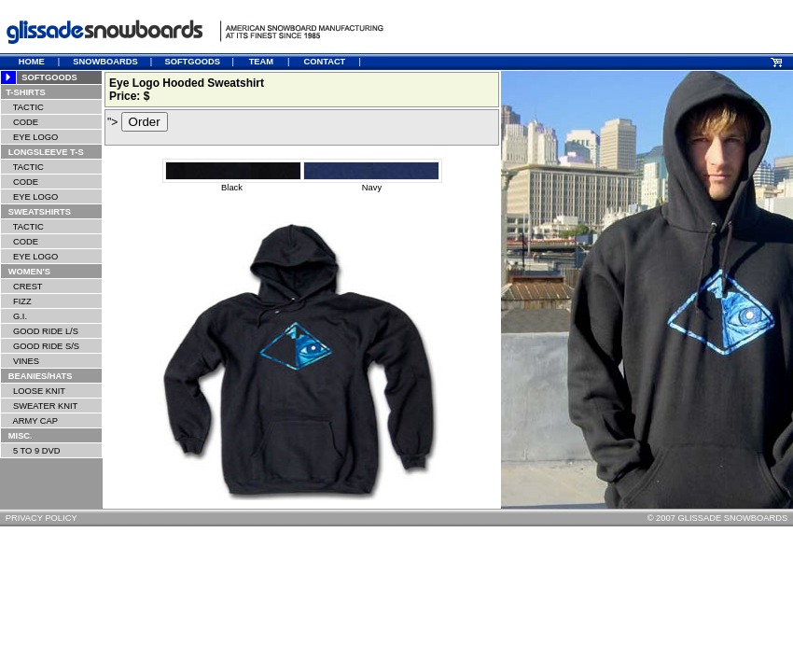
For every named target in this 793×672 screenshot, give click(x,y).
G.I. (14, 316)
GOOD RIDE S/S (40, 346)
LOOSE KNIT (33, 391)
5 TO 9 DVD (30, 451)
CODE (20, 122)
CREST (22, 287)
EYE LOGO (29, 137)
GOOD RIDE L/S (40, 331)
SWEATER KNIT (39, 406)
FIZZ (16, 301)
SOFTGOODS (192, 62)
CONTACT (324, 62)
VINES (20, 361)
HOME (32, 62)
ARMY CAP (29, 421)
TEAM (261, 62)
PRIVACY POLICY (42, 518)
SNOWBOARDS (105, 62)
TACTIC (23, 107)
